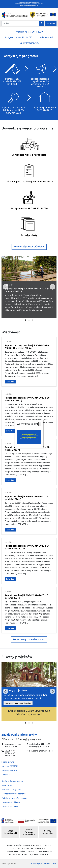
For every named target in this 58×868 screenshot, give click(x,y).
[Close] (40, 424)
